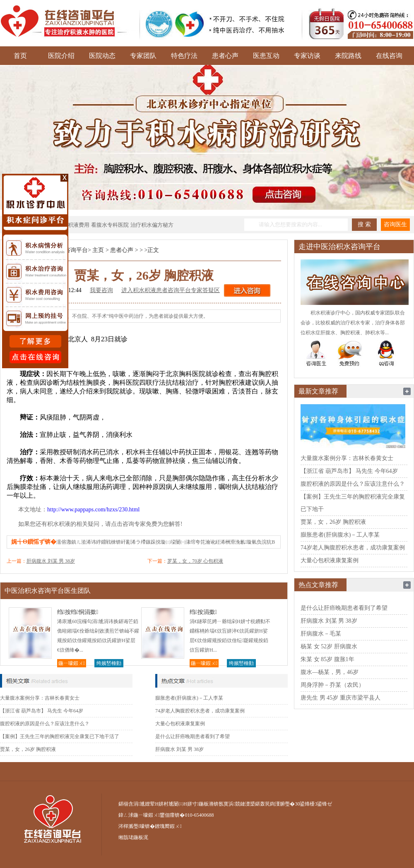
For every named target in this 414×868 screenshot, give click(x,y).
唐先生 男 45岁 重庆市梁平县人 (341, 698)
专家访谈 (307, 56)
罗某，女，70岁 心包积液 (195, 561)
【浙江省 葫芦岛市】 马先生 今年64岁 (42, 711)
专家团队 (143, 56)
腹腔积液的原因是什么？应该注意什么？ (45, 724)
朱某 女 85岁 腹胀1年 (327, 659)
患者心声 (225, 56)
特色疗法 (184, 56)
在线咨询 (389, 56)
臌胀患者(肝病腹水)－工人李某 (189, 698)
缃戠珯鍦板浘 (133, 837)
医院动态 (102, 56)
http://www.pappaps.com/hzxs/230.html (93, 510)
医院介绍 (61, 56)
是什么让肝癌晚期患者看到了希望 (193, 736)
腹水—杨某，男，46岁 (330, 672)
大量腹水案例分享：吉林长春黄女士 (40, 698)
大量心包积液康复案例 (180, 724)
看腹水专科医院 (110, 225)
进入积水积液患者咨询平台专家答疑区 (171, 290)
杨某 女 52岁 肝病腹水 (329, 646)
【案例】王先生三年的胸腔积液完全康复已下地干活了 (60, 736)
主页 (98, 250)
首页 (20, 56)
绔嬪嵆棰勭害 (109, 664)
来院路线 (348, 56)
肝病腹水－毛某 (321, 634)
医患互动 (266, 56)
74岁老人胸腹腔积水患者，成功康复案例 (200, 711)
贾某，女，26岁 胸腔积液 (28, 749)
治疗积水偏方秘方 (152, 225)
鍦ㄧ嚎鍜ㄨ (72, 663)
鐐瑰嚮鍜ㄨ (168, 826)
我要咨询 (101, 290)
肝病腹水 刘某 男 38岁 (51, 561)
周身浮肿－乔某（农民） (332, 685)
